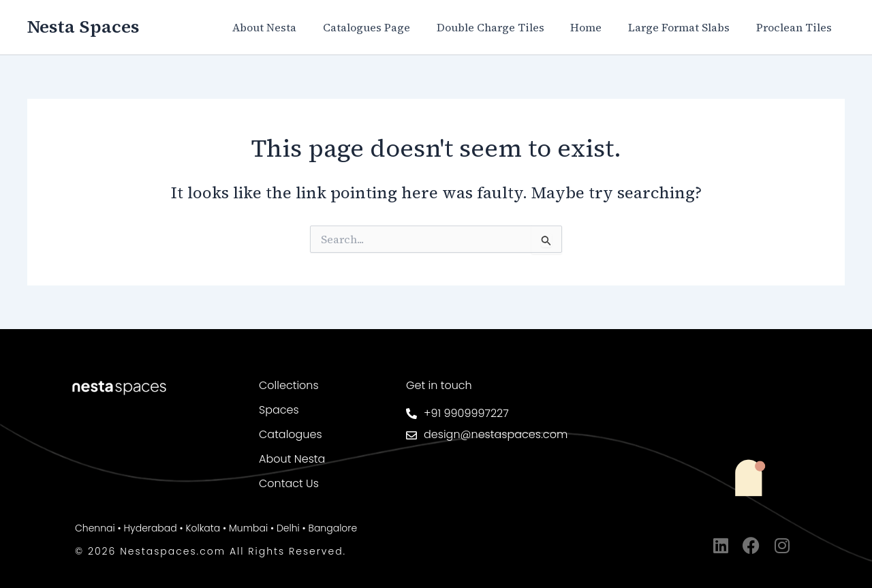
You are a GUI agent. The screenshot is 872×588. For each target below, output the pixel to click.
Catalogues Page (387, 27)
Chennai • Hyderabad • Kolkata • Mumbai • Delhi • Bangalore (216, 528)
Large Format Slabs (686, 27)
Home (597, 27)
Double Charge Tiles (506, 27)
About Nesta (290, 27)
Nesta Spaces (83, 27)
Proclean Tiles (796, 27)
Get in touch (439, 385)
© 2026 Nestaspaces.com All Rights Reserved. (211, 551)
